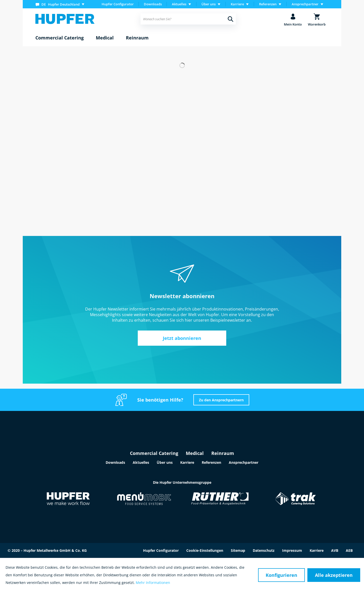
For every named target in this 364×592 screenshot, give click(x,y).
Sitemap (238, 550)
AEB (349, 550)
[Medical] (105, 38)
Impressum (292, 550)
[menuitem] (61, 4)
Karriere (187, 462)
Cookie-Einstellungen (205, 550)
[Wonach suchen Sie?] (188, 19)
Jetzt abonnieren (182, 338)
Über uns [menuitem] (209, 4)
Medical (195, 453)
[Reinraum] (137, 38)
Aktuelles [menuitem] (179, 4)
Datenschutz (264, 550)
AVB (335, 550)
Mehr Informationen (153, 583)
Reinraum (223, 453)
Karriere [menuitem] (237, 4)
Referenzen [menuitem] (268, 4)
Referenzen (211, 462)
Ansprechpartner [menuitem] (305, 4)
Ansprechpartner (244, 462)
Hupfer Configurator (118, 4)
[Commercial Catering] (60, 38)
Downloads (153, 4)
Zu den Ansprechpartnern (221, 400)
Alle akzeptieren (334, 575)
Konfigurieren (281, 575)
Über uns (165, 462)
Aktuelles (141, 462)
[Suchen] (231, 19)
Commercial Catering (154, 453)
